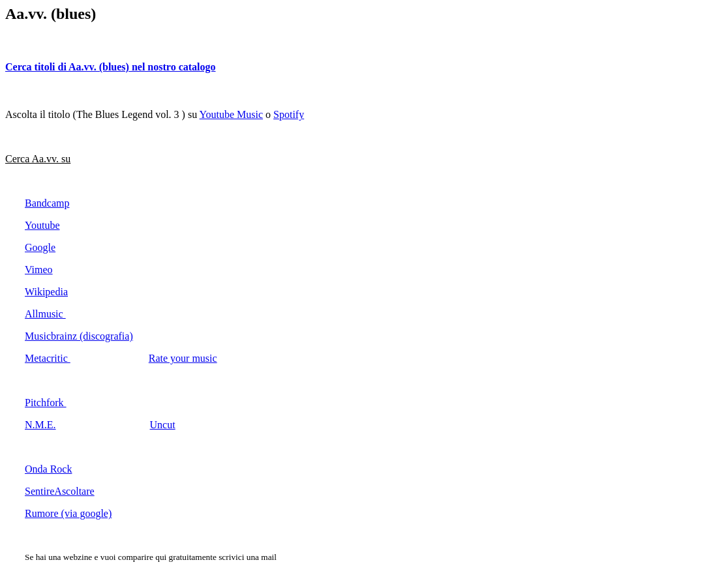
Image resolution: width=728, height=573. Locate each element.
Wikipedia (46, 292)
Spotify (289, 114)
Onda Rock (48, 469)
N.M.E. (40, 425)
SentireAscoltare (60, 491)
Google (40, 247)
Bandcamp (47, 203)
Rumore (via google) (68, 513)
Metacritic (48, 358)
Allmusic (45, 314)
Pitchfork (46, 403)
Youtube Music (232, 114)
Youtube (42, 225)
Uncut (163, 425)
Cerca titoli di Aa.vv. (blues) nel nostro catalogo (111, 67)
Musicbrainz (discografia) (79, 336)
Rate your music (183, 358)
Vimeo (39, 270)
